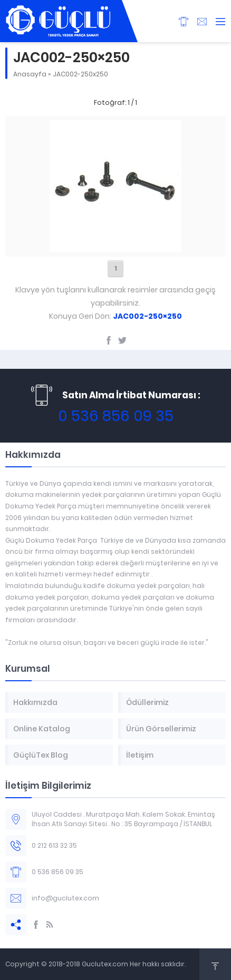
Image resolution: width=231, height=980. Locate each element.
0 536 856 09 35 (116, 416)
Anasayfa (30, 74)
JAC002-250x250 (80, 74)
